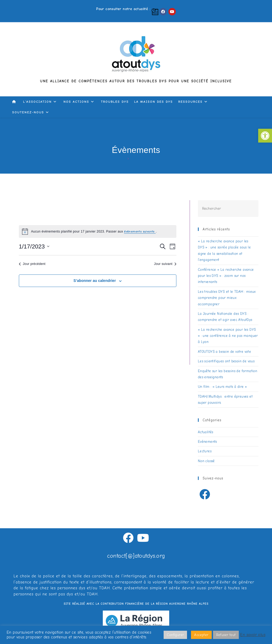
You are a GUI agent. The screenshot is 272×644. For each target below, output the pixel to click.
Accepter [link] (201, 635)
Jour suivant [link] (165, 264)
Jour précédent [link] (32, 264)
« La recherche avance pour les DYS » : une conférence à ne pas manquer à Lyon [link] (228, 336)
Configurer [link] (175, 635)
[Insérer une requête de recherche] (228, 209)
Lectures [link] (205, 451)
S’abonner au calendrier (95, 281)
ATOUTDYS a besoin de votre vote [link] (224, 352)
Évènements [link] (140, 158)
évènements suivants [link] (140, 231)
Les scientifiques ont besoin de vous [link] (226, 361)
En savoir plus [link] (253, 635)
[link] (265, 136)
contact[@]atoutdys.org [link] (136, 556)
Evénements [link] (207, 442)
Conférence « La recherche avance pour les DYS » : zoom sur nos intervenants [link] (226, 276)
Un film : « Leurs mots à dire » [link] (222, 387)
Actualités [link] (206, 432)
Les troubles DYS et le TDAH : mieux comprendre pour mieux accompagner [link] (227, 298)
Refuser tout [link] (226, 635)
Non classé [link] (206, 461)
